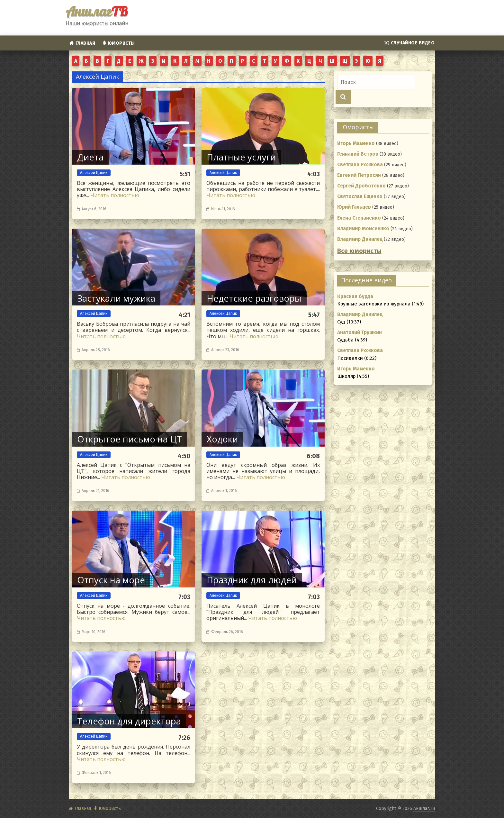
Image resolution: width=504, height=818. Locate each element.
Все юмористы (359, 251)
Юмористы (121, 43)
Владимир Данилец (360, 239)
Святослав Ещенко (360, 196)
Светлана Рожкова (360, 165)
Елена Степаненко (359, 218)
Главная (85, 43)
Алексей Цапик (94, 173)
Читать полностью (115, 195)
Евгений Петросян (359, 175)
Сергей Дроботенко (361, 186)
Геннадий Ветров (358, 154)
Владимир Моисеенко (363, 229)
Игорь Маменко (356, 143)
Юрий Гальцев (354, 207)
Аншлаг (97, 11)
